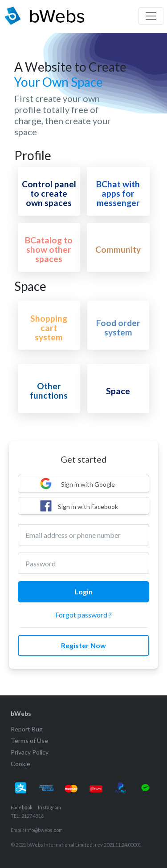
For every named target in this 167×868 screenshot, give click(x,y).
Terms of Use (29, 741)
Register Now (83, 645)
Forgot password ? (83, 615)
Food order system (118, 327)
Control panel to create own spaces (49, 193)
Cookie (20, 764)
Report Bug (27, 729)
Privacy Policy (30, 752)
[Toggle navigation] (151, 16)
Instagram (49, 807)
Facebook (22, 807)
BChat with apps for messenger (118, 193)
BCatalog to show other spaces (49, 249)
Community (118, 249)
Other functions (49, 391)
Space (118, 391)
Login (83, 591)
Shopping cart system (49, 328)
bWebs (21, 713)
